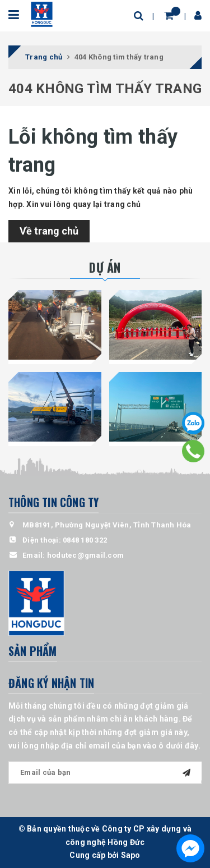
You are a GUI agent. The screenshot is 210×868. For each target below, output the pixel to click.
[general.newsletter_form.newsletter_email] (105, 773)
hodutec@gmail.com (85, 555)
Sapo (131, 855)
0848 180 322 (85, 540)
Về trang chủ (49, 231)
